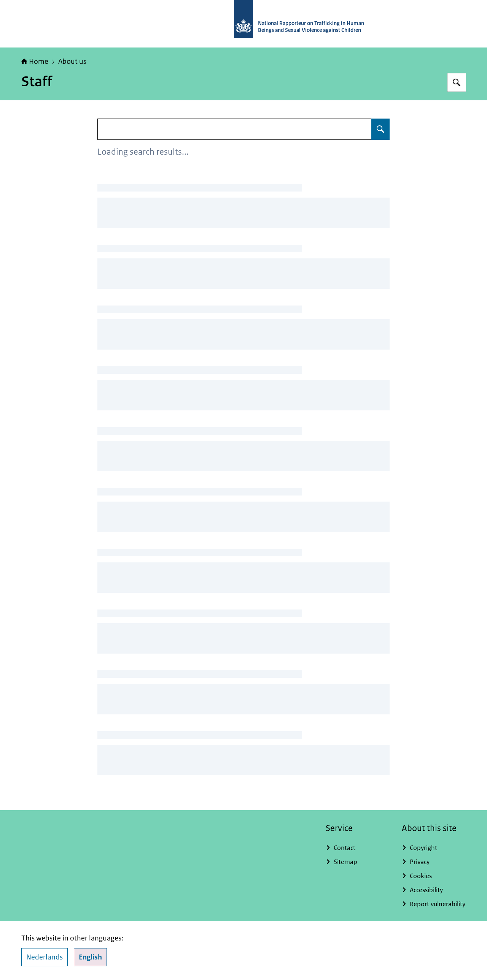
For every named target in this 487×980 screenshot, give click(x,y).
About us (72, 62)
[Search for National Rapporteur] (457, 82)
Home (35, 62)
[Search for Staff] (380, 129)
